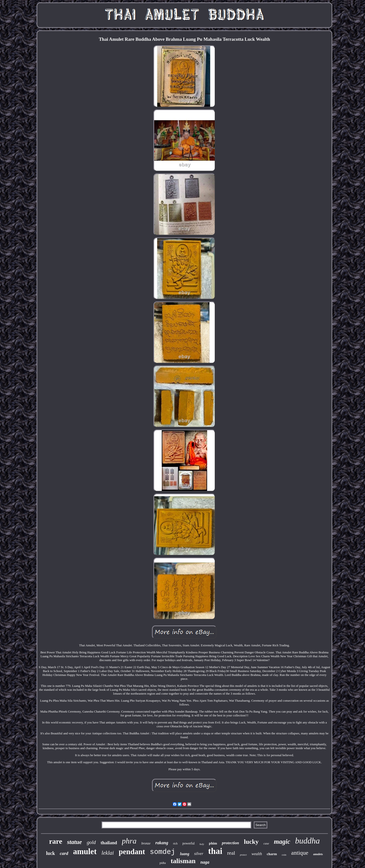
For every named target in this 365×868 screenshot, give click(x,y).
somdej (162, 852)
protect (243, 855)
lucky (251, 842)
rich (175, 844)
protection (230, 843)
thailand (109, 843)
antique (300, 853)
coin (284, 855)
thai (215, 851)
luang (185, 854)
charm (272, 854)
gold (91, 842)
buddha (308, 841)
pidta (163, 863)
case (266, 843)
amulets (318, 854)
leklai (108, 853)
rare (56, 841)
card (64, 853)
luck (51, 853)
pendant (132, 852)
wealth (257, 854)
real (231, 853)
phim (213, 843)
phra (129, 841)
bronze (146, 843)
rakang (162, 843)
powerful (189, 843)
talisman (183, 861)
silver (199, 854)
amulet (85, 852)
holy (202, 844)
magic (282, 842)
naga (205, 862)
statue (75, 842)
